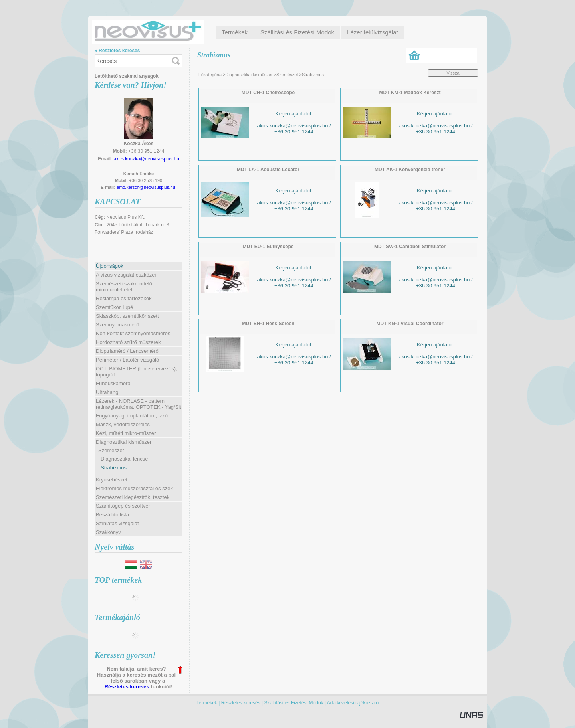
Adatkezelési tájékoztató (353, 703)
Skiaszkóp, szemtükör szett (127, 316)
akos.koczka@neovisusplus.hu (147, 159)
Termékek (207, 703)
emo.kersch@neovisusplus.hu (146, 187)
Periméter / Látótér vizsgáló (127, 360)
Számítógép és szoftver (123, 506)
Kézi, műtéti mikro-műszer (126, 433)
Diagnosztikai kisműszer (249, 75)
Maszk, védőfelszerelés (123, 424)
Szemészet (287, 75)
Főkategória (210, 75)
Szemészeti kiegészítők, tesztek (133, 497)
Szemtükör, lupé (114, 307)
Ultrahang (107, 392)
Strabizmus (114, 468)
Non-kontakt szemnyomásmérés (133, 333)
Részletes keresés (127, 687)
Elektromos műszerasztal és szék (134, 488)
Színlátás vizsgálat (117, 523)
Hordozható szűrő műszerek (128, 342)
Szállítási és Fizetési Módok (294, 703)
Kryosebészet (112, 480)
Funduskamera (113, 383)
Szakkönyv (108, 532)
